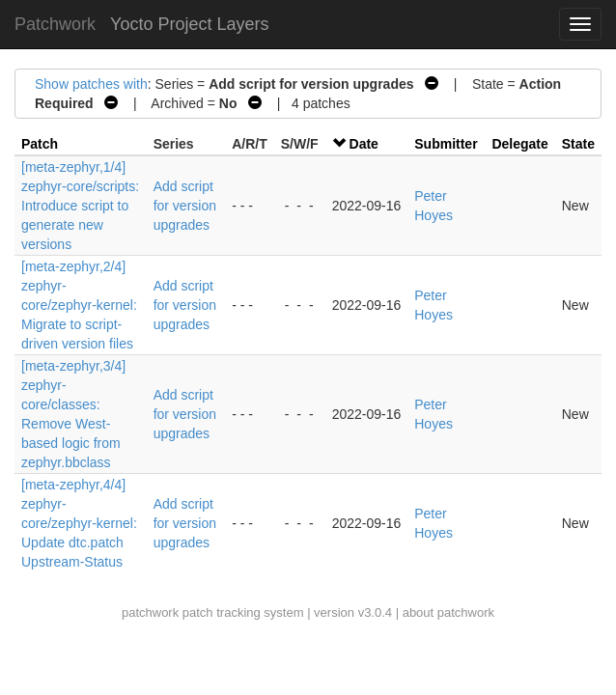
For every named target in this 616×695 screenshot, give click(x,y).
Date (364, 144)
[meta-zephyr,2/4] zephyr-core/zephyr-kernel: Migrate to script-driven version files (79, 305)
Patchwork (55, 24)
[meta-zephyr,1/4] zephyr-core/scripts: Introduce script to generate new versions (80, 206)
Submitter (446, 144)
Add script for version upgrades (185, 206)
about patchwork (448, 612)
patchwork (150, 612)
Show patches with (91, 84)
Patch (40, 144)
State (578, 144)
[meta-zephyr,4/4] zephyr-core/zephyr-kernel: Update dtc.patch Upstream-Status (79, 523)
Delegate (519, 144)
